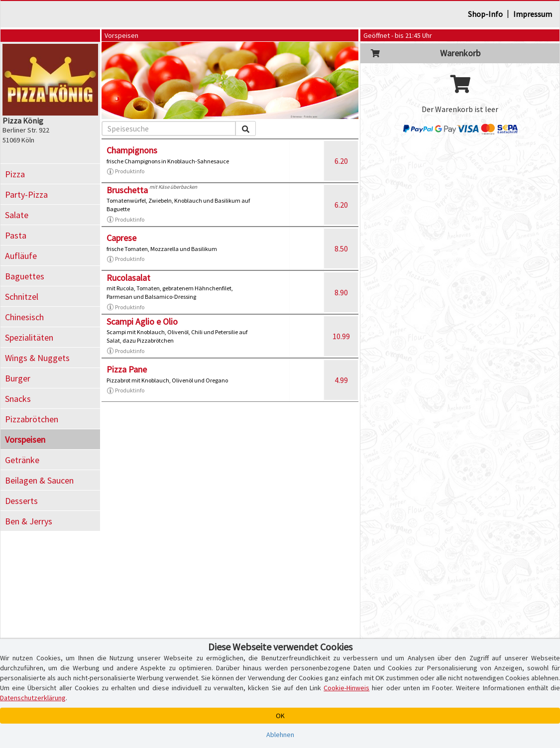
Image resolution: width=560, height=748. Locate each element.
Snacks (18, 399)
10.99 (341, 336)
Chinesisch (24, 317)
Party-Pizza (26, 194)
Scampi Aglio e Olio (142, 321)
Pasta (16, 235)
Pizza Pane (127, 369)
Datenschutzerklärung (33, 698)
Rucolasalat (128, 278)
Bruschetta (127, 190)
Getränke (22, 460)
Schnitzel (22, 297)
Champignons (132, 150)
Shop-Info (485, 14)
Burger (18, 378)
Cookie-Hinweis (346, 688)
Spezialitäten (29, 337)
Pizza (15, 174)
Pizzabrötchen (32, 419)
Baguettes (25, 276)
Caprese (121, 238)
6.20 (341, 161)
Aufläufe (21, 256)
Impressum (533, 14)
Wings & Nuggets (37, 358)
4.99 (341, 380)
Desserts (21, 501)
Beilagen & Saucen (39, 480)
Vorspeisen (25, 439)
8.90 (341, 292)
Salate (17, 215)
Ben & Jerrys (29, 521)
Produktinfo (125, 171)
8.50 (341, 249)
